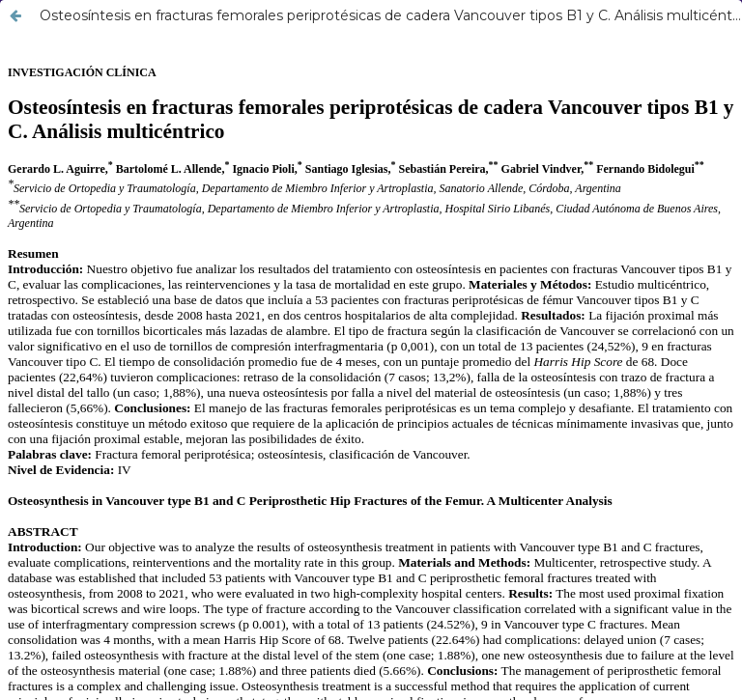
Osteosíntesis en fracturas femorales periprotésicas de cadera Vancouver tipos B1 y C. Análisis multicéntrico (390, 15)
